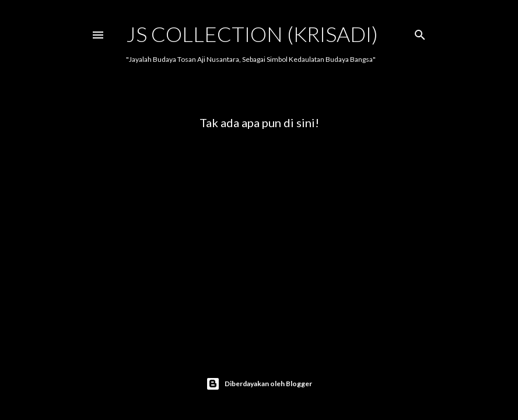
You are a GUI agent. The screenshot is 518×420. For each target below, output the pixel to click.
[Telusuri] (420, 32)
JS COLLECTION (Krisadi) (252, 34)
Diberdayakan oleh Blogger (259, 384)
